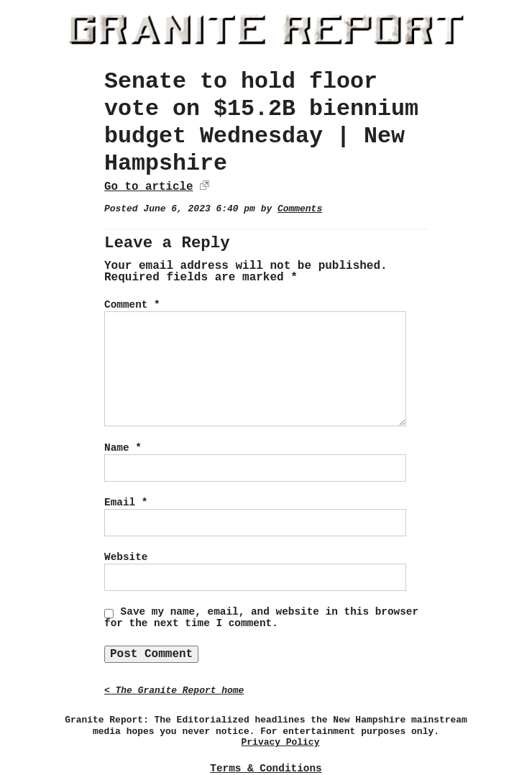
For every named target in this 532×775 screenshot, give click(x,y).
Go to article (148, 187)
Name (123, 448)
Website (126, 557)
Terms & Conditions (266, 769)
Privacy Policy (281, 742)
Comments (300, 209)
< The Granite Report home (174, 691)
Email (126, 503)
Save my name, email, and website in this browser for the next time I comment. (261, 618)
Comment (132, 305)
